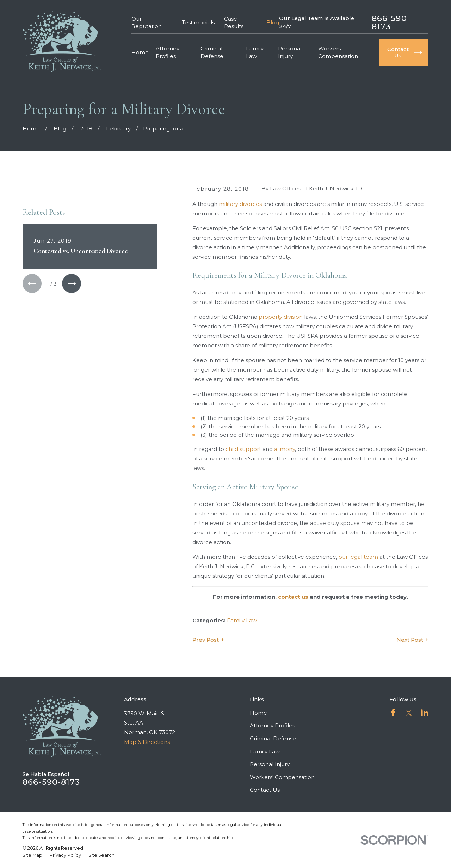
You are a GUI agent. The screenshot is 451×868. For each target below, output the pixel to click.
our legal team (358, 557)
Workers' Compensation (282, 777)
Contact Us (265, 790)
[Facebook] (393, 713)
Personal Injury (270, 764)
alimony (285, 449)
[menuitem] (32, 855)
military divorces (240, 204)
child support (243, 449)
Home (258, 713)
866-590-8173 (391, 22)
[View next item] (72, 283)
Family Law (242, 620)
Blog (273, 22)
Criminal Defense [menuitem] (212, 52)
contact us (293, 597)
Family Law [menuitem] (255, 52)
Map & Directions (147, 742)
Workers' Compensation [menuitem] (338, 52)
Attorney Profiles (272, 725)
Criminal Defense (273, 738)
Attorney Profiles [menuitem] (168, 52)
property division (281, 317)
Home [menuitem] (140, 52)
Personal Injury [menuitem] (290, 52)
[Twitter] (409, 713)
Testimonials (198, 22)
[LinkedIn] (425, 713)
